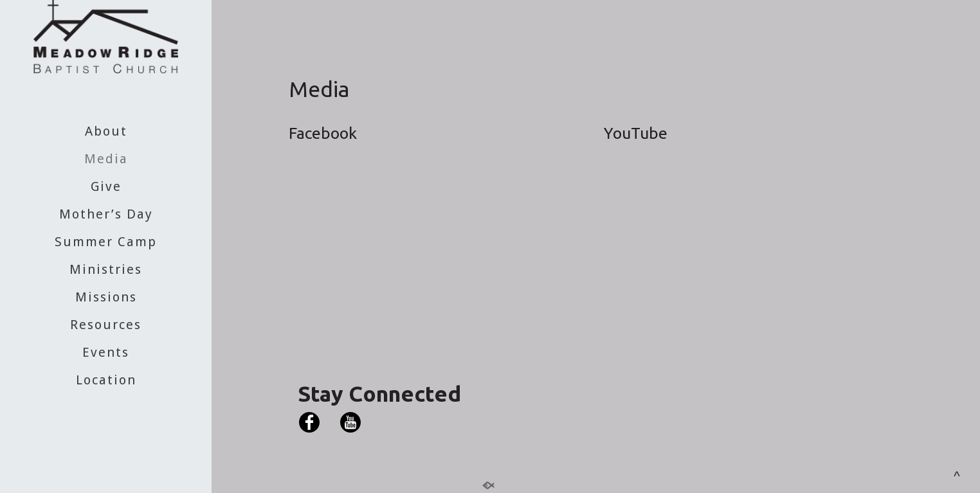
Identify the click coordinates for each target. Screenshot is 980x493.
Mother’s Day (106, 214)
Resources (106, 325)
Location (106, 380)
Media (106, 159)
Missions (106, 297)
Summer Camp (106, 242)
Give (106, 186)
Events (106, 352)
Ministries (106, 269)
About (106, 131)
